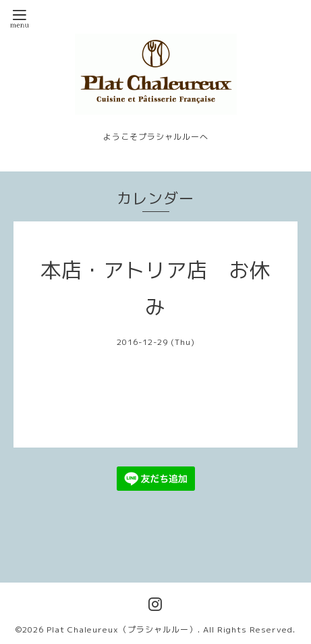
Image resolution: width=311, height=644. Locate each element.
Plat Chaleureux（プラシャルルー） (122, 629)
